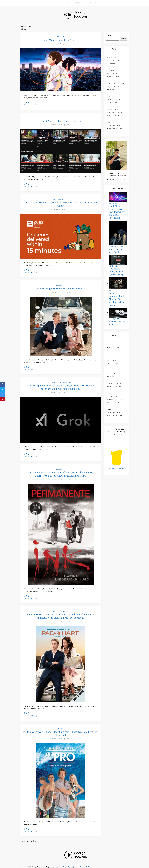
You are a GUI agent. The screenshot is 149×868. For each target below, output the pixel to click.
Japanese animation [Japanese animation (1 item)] (114, 93)
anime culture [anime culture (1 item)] (112, 57)
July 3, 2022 (113, 266)
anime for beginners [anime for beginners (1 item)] (114, 61)
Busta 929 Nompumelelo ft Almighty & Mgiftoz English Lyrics (117, 299)
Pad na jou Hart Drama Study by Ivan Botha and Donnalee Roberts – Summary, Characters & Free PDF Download (61, 616)
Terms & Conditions (66, 867)
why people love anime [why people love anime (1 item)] (115, 129)
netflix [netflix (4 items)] (116, 103)
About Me (65, 3)
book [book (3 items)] (109, 74)
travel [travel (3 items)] (109, 122)
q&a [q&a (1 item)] (117, 109)
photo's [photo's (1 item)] (122, 106)
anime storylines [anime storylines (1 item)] (113, 67)
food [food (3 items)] (109, 83)
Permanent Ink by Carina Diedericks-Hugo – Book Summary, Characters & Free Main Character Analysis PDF (60, 474)
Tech (66, 199)
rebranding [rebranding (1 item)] (111, 113)
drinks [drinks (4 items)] (120, 80)
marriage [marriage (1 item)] (110, 100)
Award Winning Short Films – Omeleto (60, 121)
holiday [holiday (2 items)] (116, 87)
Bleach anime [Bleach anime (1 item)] (112, 70)
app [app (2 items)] (123, 67)
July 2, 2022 (113, 290)
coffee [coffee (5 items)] (109, 77)
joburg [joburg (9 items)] (109, 96)
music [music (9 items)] (109, 103)
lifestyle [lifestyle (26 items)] (118, 96)
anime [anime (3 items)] (116, 54)
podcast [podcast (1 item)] (110, 109)
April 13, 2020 (114, 319)
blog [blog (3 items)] (121, 70)
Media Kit (89, 867)
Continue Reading (30, 105)
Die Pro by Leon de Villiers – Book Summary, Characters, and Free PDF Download (60, 733)
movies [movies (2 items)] (118, 100)
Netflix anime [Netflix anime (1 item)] (112, 106)
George (67, 44)
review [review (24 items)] (120, 113)
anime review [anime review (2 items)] (111, 64)
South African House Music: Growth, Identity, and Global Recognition (117, 212)
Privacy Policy (79, 867)
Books (57, 285)
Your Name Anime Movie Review (61, 40)
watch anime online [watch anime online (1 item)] (114, 126)
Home (55, 3)
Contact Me (91, 3)
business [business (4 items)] (116, 74)
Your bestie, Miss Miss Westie (117, 251)
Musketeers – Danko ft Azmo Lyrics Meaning (116, 272)
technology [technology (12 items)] (118, 119)
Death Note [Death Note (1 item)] (111, 80)
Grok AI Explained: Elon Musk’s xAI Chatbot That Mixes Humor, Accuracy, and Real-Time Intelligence (60, 387)
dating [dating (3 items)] (117, 77)
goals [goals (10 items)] (109, 87)
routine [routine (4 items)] (110, 116)
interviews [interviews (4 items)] (111, 90)
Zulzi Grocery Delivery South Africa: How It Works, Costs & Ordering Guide (60, 204)
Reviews (60, 37)
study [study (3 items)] (109, 119)
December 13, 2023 (116, 246)
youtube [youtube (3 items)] (110, 132)
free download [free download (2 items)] (118, 83)
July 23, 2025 (113, 203)
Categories (78, 3)
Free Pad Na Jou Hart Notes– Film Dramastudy (61, 288)
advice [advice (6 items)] (109, 54)
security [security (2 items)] (118, 116)
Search (108, 35)
